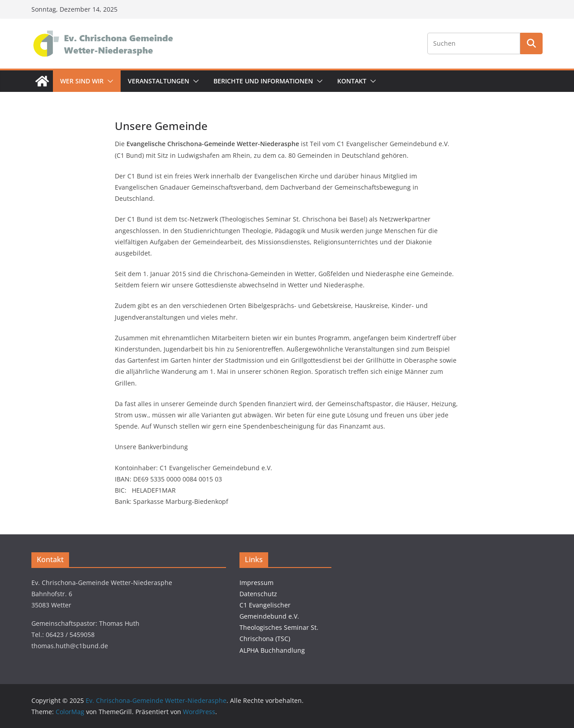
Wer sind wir (82, 81)
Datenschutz (258, 594)
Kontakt (352, 81)
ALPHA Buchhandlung (272, 650)
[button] (109, 81)
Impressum (257, 583)
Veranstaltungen (159, 81)
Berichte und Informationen (263, 81)
